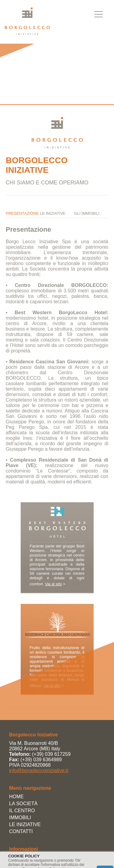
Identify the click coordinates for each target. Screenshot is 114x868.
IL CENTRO (22, 811)
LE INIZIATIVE (25, 824)
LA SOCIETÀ (23, 804)
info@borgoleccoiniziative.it (39, 770)
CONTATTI (21, 831)
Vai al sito (53, 584)
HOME (16, 797)
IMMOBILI (20, 818)
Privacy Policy (24, 858)
